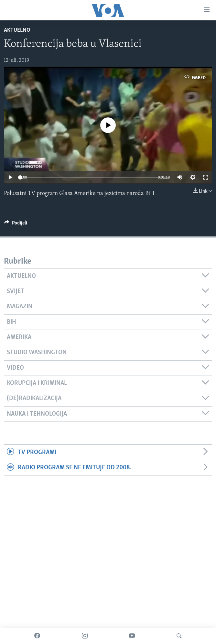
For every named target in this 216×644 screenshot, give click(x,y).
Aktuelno (17, 30)
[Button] (16, 224)
